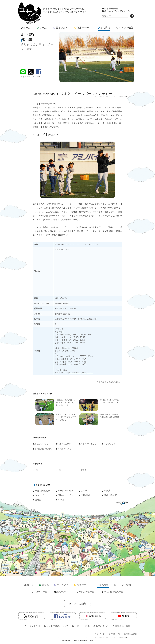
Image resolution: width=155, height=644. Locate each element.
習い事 (84, 491)
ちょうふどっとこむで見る (108, 382)
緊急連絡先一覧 (111, 9)
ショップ (39, 495)
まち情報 (104, 28)
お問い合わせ (102, 626)
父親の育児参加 (64, 444)
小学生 (83, 470)
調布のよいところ (88, 444)
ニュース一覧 (40, 592)
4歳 (36, 470)
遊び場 (38, 500)
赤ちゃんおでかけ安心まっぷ (117, 11)
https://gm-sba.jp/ (62, 303)
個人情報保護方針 (131, 634)
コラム (42, 28)
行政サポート (83, 28)
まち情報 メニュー (30, 77)
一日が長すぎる (64, 449)
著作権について (114, 634)
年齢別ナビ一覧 (87, 592)
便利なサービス (66, 495)
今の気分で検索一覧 (113, 592)
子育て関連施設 (43, 491)
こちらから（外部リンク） (82, 372)
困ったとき (60, 28)
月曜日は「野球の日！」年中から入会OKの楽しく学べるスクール (66, 403)
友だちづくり (109, 444)
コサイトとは (34, 626)
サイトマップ (100, 634)
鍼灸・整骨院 (110, 495)
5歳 (59, 470)
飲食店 (107, 491)
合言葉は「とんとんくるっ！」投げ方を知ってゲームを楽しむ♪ (66, 417)
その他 (61, 500)
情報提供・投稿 (123, 626)
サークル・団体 (66, 491)
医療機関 (85, 495)
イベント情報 (125, 28)
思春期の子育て (41, 444)
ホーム (26, 28)
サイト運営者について (57, 626)
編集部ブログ (63, 592)
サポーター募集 (82, 626)
